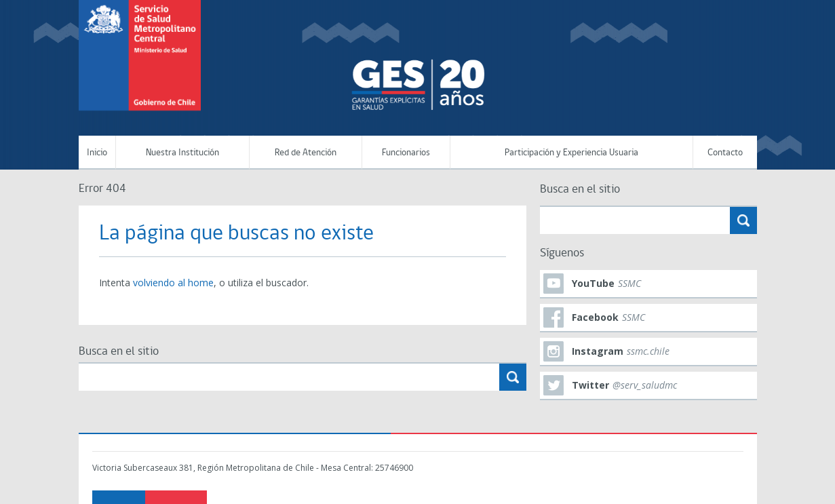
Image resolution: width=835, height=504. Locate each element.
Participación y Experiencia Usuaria (571, 153)
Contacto (725, 153)
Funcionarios (406, 153)
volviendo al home (173, 283)
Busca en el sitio (119, 352)
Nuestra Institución (182, 153)
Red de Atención (306, 153)
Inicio (97, 153)
